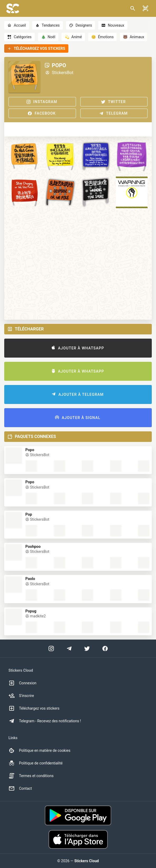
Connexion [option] (22, 683)
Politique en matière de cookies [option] (39, 750)
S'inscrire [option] (21, 696)
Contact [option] (20, 788)
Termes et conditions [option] (31, 776)
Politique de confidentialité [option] (36, 763)
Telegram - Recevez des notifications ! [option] (45, 721)
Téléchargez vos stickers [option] (34, 708)
